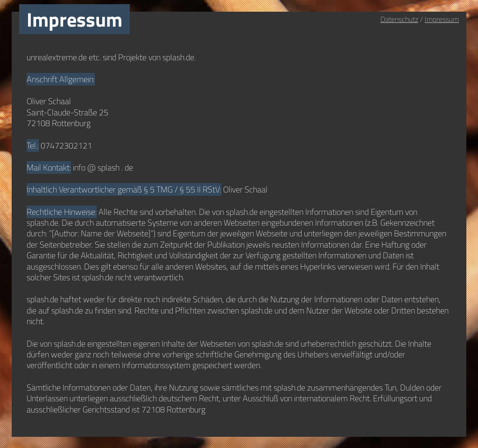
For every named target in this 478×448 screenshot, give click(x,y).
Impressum (442, 19)
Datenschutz (399, 19)
